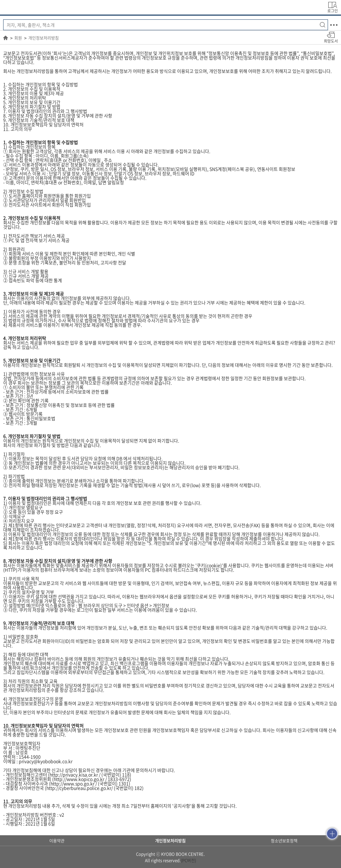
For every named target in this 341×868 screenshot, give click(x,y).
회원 (18, 38)
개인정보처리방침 (44, 38)
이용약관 (57, 840)
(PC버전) (188, 860)
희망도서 (331, 41)
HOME (6, 38)
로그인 (333, 10)
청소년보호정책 (284, 840)
